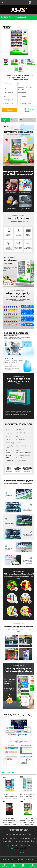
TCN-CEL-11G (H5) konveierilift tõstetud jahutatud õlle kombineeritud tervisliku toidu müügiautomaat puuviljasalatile (27, 822)
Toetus (5, 841)
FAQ (34, 839)
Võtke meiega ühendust (22, 841)
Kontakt (9, 110)
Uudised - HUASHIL (25, 839)
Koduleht (4, 839)
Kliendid (11, 841)
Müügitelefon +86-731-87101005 (20, 846)
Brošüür (32, 110)
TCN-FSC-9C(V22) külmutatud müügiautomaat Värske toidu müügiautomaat (10, 796)
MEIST (16, 839)
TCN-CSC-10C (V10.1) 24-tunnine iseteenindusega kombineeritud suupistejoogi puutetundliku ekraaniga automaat (10, 822)
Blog (33, 859)
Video (32, 841)
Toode (10, 839)
